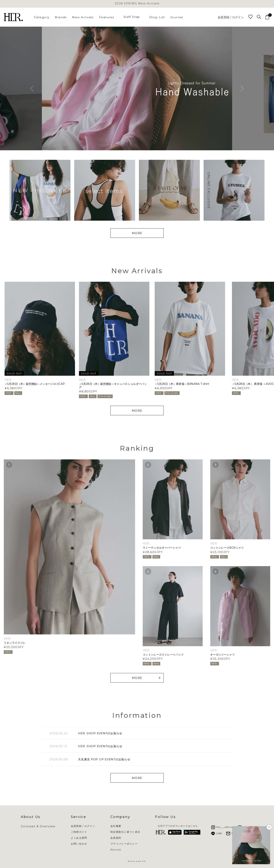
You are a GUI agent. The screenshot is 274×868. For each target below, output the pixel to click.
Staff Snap (132, 17)
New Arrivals (83, 17)
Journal (177, 17)
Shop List (157, 17)
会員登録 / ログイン (231, 17)
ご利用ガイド (79, 832)
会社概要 (116, 826)
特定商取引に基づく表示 (125, 832)
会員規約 (116, 838)
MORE (137, 233)
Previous (32, 89)
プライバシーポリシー (124, 844)
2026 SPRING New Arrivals (137, 3)
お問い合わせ (79, 844)
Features (107, 17)
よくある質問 (79, 838)
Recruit (116, 850)
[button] (269, 337)
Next (242, 89)
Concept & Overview (38, 826)
